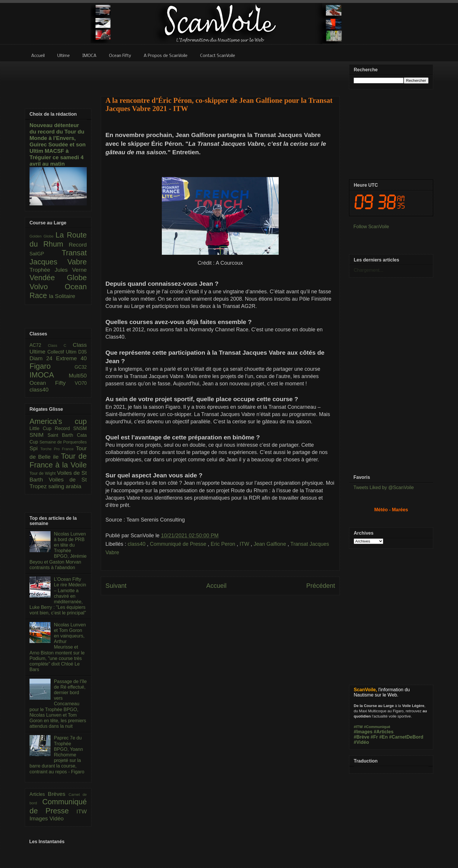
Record (78, 245)
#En (383, 737)
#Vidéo (361, 742)
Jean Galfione (270, 544)
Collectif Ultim (63, 352)
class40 (137, 544)
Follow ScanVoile (371, 227)
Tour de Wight (43, 473)
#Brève (361, 737)
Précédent (321, 586)
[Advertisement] (220, 75)
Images (39, 818)
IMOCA (49, 375)
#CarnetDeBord (406, 737)
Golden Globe (42, 236)
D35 (83, 352)
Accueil (216, 586)
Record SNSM (71, 428)
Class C (60, 345)
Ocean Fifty (52, 383)
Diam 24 (43, 358)
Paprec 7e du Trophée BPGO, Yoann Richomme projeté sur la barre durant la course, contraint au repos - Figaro (57, 755)
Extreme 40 (71, 358)
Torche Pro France (58, 449)
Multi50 (78, 376)
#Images (363, 732)
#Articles (384, 732)
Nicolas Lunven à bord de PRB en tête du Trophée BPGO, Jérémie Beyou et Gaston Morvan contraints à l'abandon (58, 551)
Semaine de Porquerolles (63, 442)
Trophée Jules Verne (58, 270)
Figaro (52, 366)
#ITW (358, 727)
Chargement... (368, 270)
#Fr (374, 737)
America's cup (58, 421)
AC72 (39, 345)
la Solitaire (62, 296)
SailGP (46, 254)
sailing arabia (65, 486)
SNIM (39, 435)
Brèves (58, 794)
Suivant (116, 586)
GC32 (81, 367)
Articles (39, 794)
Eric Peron (224, 544)
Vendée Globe (58, 278)
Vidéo (57, 818)
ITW (245, 544)
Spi (35, 448)
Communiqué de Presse (179, 544)
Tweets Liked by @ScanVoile (384, 487)
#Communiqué (377, 727)
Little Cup (42, 428)
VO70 (81, 383)
